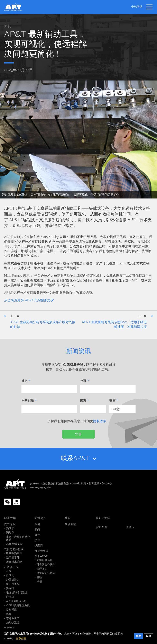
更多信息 (21, 639)
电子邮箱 (28, 401)
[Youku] (16, 502)
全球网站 (137, 7)
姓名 (25, 381)
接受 (139, 636)
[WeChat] (7, 502)
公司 (83, 381)
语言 (113, 401)
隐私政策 (100, 421)
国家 (83, 401)
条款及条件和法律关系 (56, 484)
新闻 (8, 26)
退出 (148, 636)
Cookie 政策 (79, 484)
